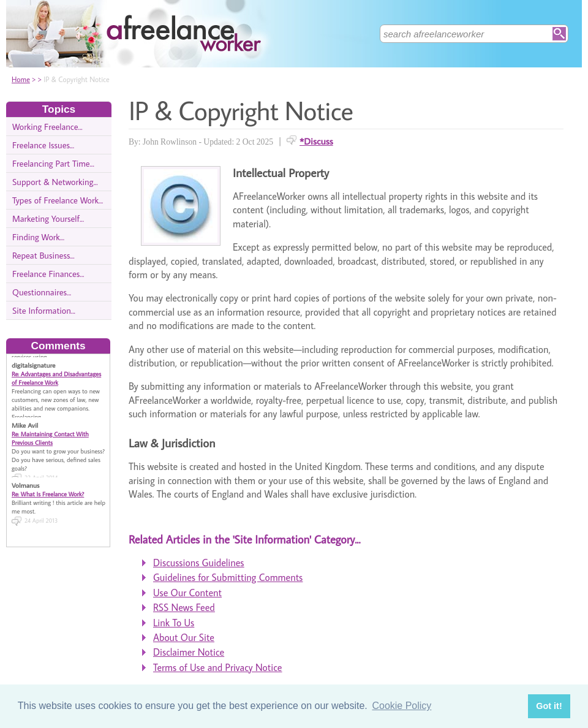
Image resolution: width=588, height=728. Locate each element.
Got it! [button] (549, 706)
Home (21, 79)
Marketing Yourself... (48, 218)
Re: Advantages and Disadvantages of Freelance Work (56, 378)
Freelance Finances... (48, 274)
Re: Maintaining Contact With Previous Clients (50, 438)
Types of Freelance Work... (58, 200)
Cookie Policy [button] (401, 706)
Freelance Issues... (43, 145)
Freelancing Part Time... (53, 163)
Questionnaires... (42, 292)
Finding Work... (38, 237)
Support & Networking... (55, 182)
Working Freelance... (47, 127)
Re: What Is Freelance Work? (48, 494)
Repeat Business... (43, 255)
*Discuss (316, 141)
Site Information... (44, 310)
